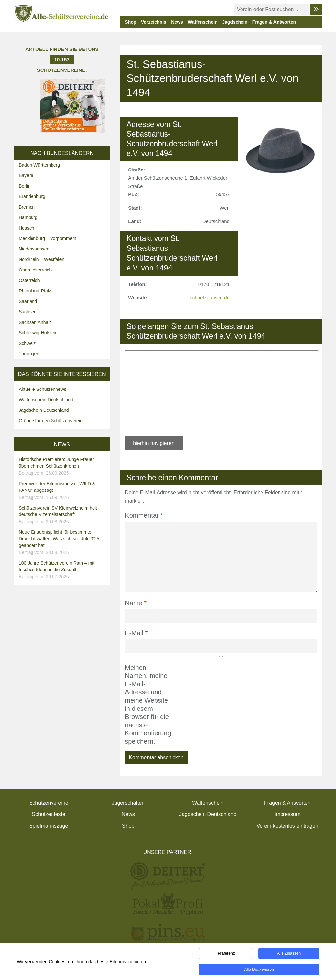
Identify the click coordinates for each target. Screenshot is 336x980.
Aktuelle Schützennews (42, 389)
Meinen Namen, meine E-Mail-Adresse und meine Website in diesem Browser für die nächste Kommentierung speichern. (147, 704)
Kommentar (144, 515)
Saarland (28, 301)
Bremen (27, 207)
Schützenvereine (49, 803)
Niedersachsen (34, 249)
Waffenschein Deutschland (46, 400)
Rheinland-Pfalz (35, 291)
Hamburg (28, 217)
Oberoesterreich (35, 270)
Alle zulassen (289, 954)
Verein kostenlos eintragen (287, 826)
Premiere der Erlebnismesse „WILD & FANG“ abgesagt (63, 491)
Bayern (26, 175)
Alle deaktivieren (259, 970)
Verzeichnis (154, 22)
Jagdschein (235, 22)
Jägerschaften (128, 803)
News (177, 22)
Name (136, 603)
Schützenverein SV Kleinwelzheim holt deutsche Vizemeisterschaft (63, 515)
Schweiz (27, 343)
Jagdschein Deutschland (44, 410)
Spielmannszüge (49, 826)
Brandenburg (32, 196)
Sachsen (28, 312)
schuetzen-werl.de (210, 298)
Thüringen (29, 354)
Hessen (26, 228)
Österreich (29, 280)
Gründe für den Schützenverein (51, 421)
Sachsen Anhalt (35, 322)
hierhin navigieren (154, 443)
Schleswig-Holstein (38, 333)
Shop (130, 22)
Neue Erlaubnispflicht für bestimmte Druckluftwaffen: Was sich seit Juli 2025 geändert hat (63, 543)
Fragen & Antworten (274, 22)
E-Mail (136, 633)
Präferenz (226, 954)
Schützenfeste (49, 814)
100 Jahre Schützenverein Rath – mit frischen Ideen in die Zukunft (63, 570)
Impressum (287, 814)
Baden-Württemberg (39, 165)
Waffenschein (203, 22)
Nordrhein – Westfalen (42, 259)
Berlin (25, 186)
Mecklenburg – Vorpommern (48, 238)
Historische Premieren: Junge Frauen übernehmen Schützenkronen (63, 467)
